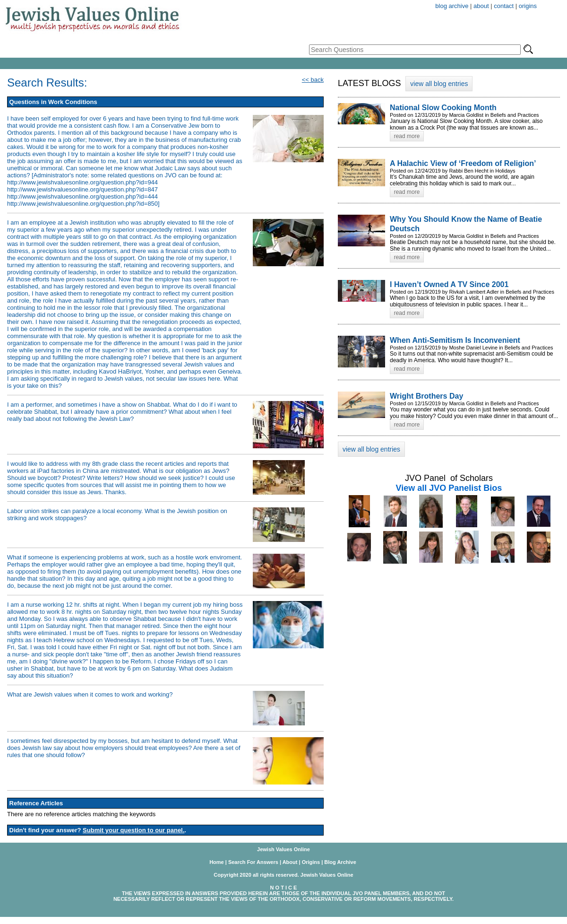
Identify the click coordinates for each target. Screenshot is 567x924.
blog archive (452, 6)
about (481, 6)
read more (407, 136)
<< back (313, 80)
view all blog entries (439, 84)
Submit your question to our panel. (133, 830)
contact (504, 6)
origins (528, 6)
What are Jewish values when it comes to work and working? (90, 694)
